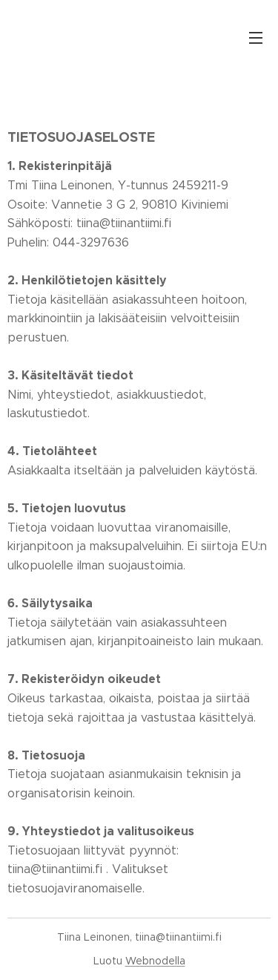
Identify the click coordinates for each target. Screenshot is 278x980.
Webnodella (155, 961)
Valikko (256, 38)
